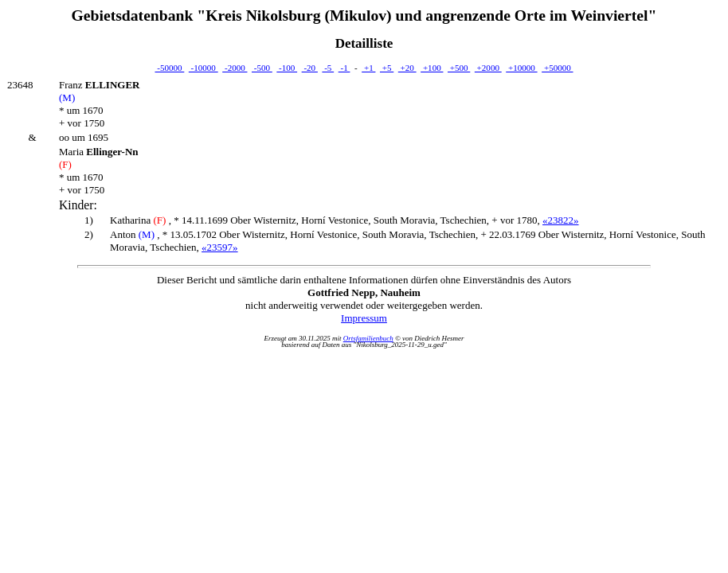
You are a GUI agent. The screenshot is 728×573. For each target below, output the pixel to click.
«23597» (220, 247)
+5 (387, 68)
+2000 (488, 68)
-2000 (235, 68)
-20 (310, 68)
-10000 (204, 68)
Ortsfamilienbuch (368, 338)
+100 (432, 68)
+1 (368, 68)
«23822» (561, 220)
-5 (328, 68)
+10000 (521, 68)
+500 (459, 68)
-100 (287, 68)
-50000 (169, 68)
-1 (344, 68)
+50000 (557, 68)
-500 (262, 68)
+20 (407, 68)
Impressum (364, 318)
